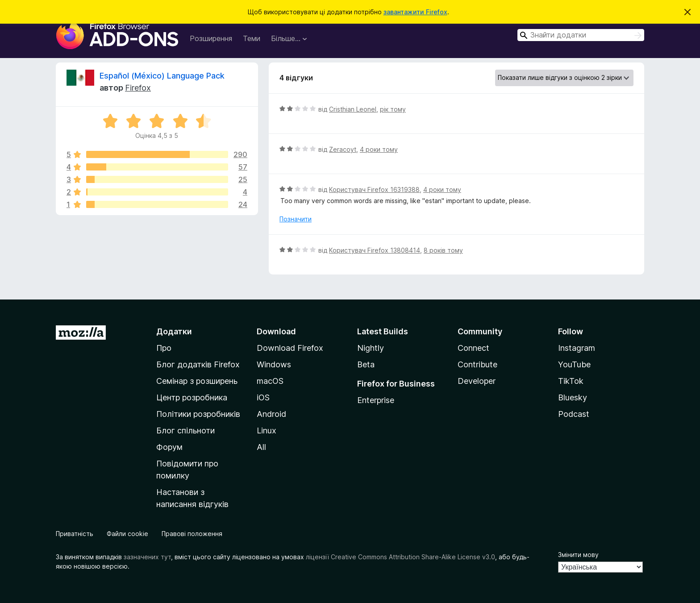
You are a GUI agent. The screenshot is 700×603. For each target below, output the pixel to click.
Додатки (174, 331)
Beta (366, 364)
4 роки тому (379, 149)
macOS (270, 381)
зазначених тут (147, 557)
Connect (473, 348)
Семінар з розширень (197, 381)
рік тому (393, 109)
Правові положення (192, 534)
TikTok (571, 381)
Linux (267, 430)
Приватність (75, 534)
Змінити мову (578, 555)
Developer (477, 381)
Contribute (477, 364)
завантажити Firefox (415, 12)
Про (164, 348)
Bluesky (573, 397)
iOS (263, 397)
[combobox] (581, 35)
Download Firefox (290, 348)
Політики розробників (198, 414)
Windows (274, 364)
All (261, 447)
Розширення (211, 38)
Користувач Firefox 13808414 (375, 250)
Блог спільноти (185, 430)
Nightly (371, 348)
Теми (252, 38)
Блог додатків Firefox (198, 364)
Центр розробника (192, 397)
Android (271, 414)
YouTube (574, 364)
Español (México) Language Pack (162, 76)
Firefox (138, 88)
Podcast (574, 414)
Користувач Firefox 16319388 (374, 189)
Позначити (296, 219)
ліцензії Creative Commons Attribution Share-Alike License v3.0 (400, 557)
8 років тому (443, 250)
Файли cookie (127, 534)
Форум (169, 447)
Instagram (577, 348)
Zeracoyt (343, 149)
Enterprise (376, 400)
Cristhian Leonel (353, 109)
